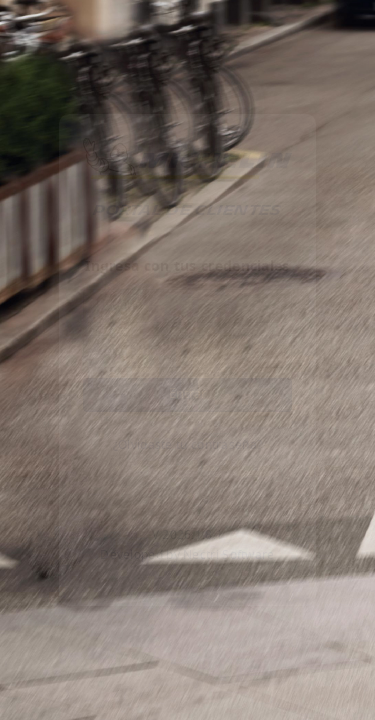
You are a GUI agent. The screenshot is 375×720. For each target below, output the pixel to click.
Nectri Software (229, 556)
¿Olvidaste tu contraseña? (188, 446)
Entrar (187, 394)
